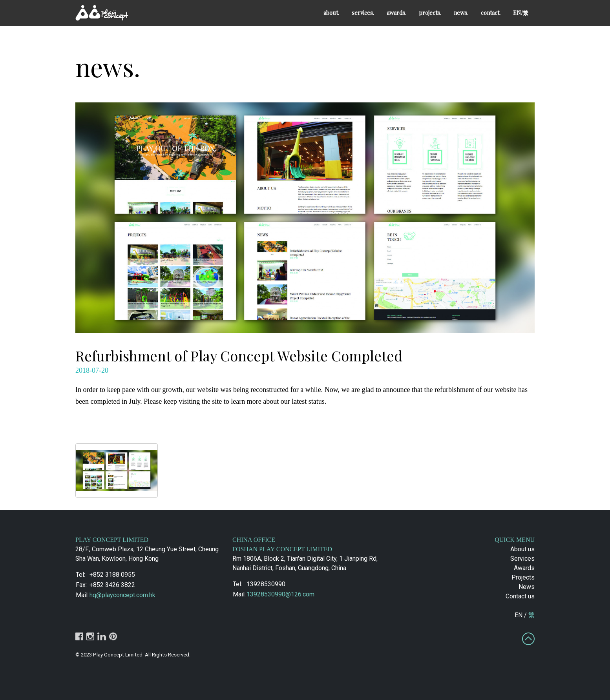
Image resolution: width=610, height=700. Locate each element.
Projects (523, 577)
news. (461, 13)
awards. (396, 13)
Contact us (520, 596)
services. (363, 13)
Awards (524, 568)
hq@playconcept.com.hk (122, 595)
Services (522, 559)
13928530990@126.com (280, 594)
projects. (430, 13)
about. (331, 13)
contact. (491, 13)
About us (522, 549)
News (527, 587)
